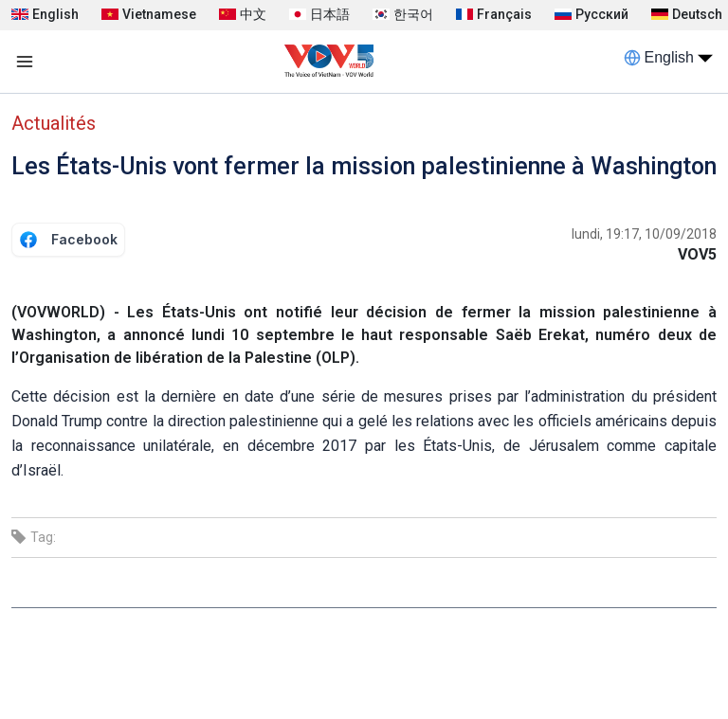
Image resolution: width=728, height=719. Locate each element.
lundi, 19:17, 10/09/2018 (644, 234)
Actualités (54, 123)
